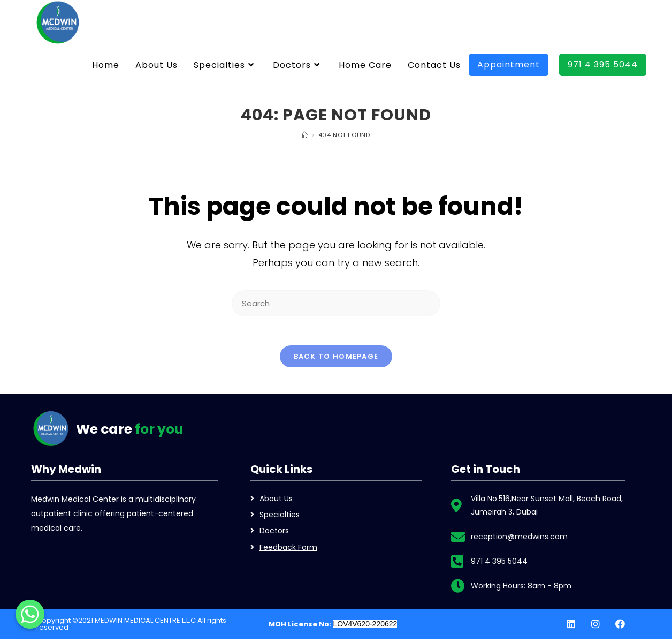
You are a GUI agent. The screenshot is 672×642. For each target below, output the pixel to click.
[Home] (305, 135)
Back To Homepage (336, 360)
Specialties (280, 518)
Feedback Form (288, 550)
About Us (276, 502)
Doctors (274, 534)
